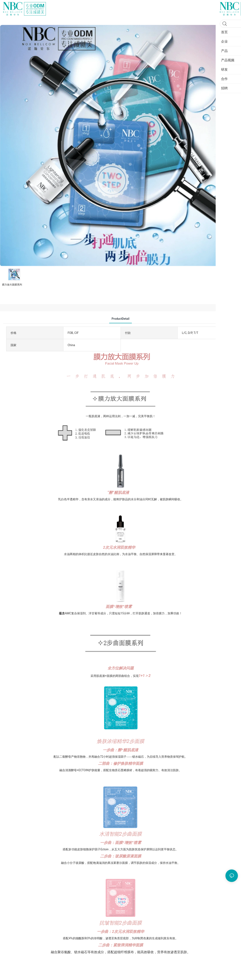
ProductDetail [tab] (121, 319)
